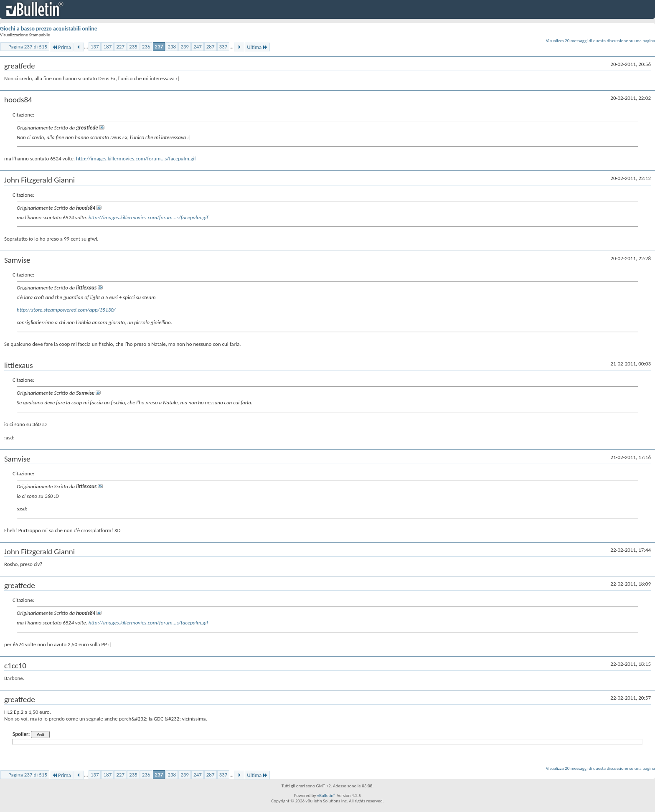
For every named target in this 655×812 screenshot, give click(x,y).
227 (120, 47)
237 (159, 47)
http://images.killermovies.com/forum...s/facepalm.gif (136, 159)
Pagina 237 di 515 (28, 47)
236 (146, 47)
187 (107, 47)
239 (185, 47)
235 (133, 47)
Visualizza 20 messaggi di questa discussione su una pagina (600, 41)
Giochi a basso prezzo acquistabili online (49, 29)
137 (95, 47)
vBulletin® (326, 796)
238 (172, 47)
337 (223, 47)
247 (198, 47)
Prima (61, 47)
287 (211, 47)
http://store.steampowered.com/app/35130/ (66, 310)
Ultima (257, 47)
